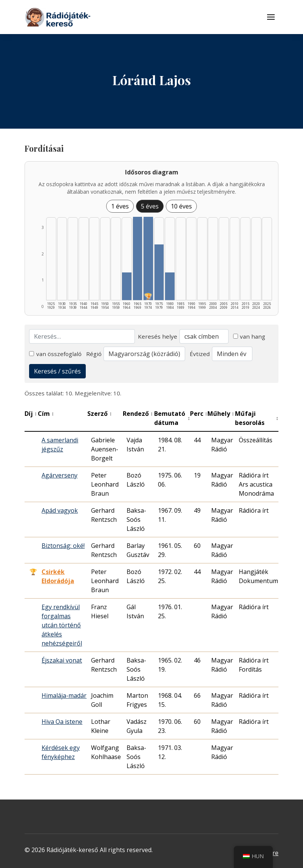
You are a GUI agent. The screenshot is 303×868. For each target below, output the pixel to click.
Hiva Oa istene (62, 722)
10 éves (181, 206)
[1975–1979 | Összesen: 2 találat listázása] (159, 272)
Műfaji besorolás (257, 418)
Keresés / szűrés (57, 371)
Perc (199, 414)
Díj (31, 414)
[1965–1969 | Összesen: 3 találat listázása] (138, 258)
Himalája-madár (64, 695)
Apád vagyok (60, 510)
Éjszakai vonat (62, 660)
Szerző (100, 414)
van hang (249, 336)
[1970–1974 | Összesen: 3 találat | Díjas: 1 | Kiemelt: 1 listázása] (148, 258)
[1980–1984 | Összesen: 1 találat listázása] (170, 286)
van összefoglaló (55, 354)
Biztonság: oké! (63, 546)
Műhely (221, 414)
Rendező (138, 414)
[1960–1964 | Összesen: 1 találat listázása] (127, 286)
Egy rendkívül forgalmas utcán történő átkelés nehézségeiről (62, 625)
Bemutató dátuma (172, 418)
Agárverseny (60, 475)
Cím (46, 414)
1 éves (120, 206)
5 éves (150, 206)
